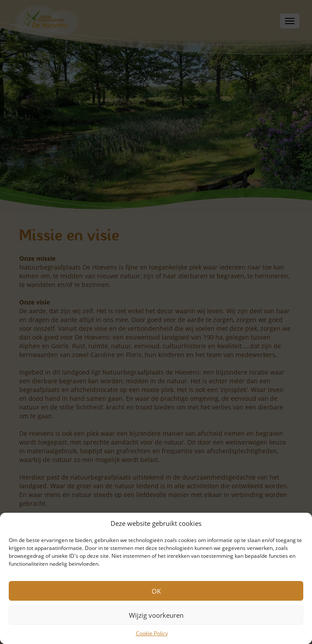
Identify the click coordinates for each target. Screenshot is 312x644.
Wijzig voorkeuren (156, 615)
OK (156, 591)
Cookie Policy (152, 633)
